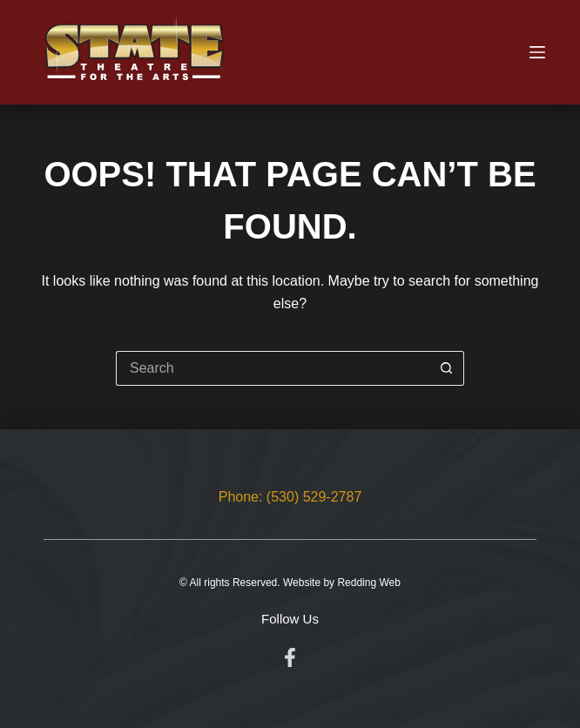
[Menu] (537, 52)
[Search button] (447, 368)
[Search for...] (273, 368)
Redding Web (369, 583)
